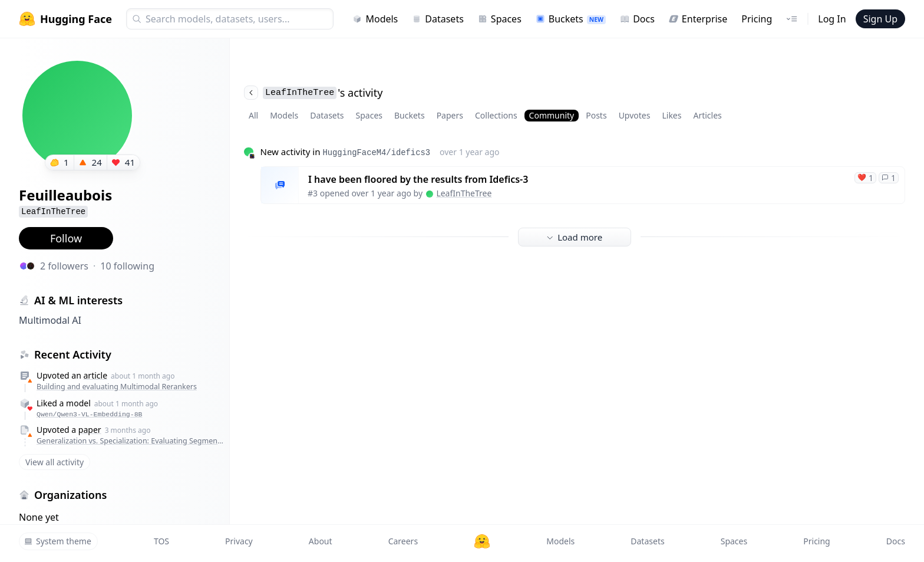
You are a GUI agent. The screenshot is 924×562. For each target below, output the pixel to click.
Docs (637, 19)
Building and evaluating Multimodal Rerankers (117, 387)
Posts (596, 115)
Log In (832, 19)
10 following (127, 266)
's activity (313, 93)
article (96, 375)
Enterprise (698, 19)
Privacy (239, 541)
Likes (671, 115)
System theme (58, 541)
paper (90, 430)
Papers (450, 115)
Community (552, 115)
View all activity (55, 462)
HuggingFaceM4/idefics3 (376, 153)
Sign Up (880, 19)
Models (375, 19)
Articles (707, 115)
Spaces (500, 19)
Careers (403, 541)
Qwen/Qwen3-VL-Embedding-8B (89, 414)
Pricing (757, 19)
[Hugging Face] (482, 541)
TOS (161, 541)
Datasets (438, 19)
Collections (496, 115)
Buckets (571, 19)
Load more (575, 237)
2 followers (64, 266)
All (253, 115)
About (321, 541)
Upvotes (635, 115)
